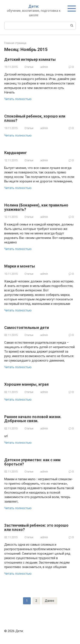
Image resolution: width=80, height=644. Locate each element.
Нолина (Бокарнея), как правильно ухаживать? (36, 207)
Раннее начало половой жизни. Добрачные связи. (33, 419)
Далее (49, 601)
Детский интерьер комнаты (30, 59)
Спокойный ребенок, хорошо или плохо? (35, 118)
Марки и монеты (20, 266)
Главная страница (15, 43)
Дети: (34, 6)
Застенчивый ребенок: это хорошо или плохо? (36, 527)
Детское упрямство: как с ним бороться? (32, 462)
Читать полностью (18, 99)
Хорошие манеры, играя (26, 384)
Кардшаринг (16, 153)
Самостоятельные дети (27, 328)
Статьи (29, 67)
